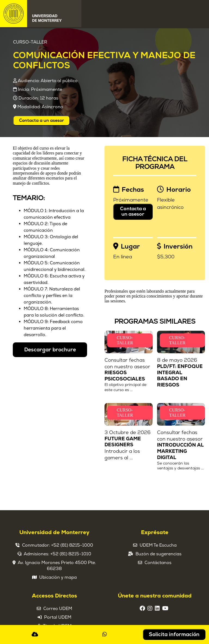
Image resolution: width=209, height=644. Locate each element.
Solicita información (174, 634)
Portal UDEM (58, 617)
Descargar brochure (50, 350)
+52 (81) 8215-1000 (72, 545)
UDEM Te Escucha (158, 545)
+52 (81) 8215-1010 (71, 554)
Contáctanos (158, 563)
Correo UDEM (58, 609)
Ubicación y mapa (58, 577)
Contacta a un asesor (42, 120)
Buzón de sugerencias (159, 554)
